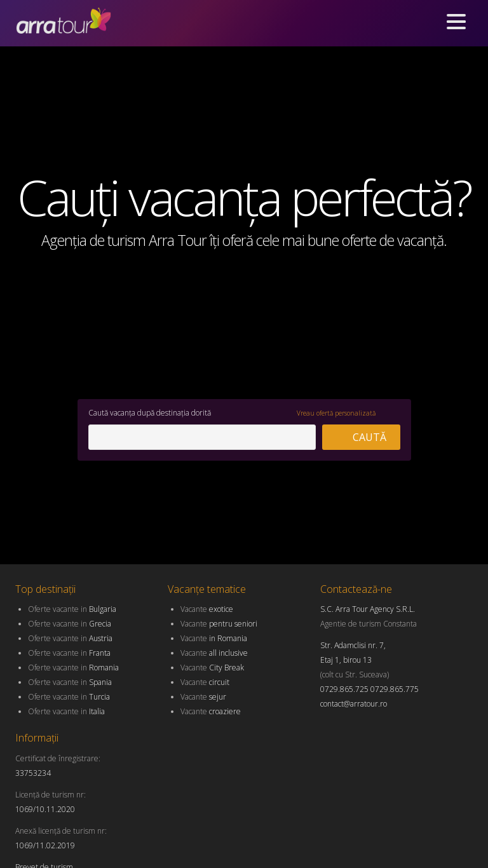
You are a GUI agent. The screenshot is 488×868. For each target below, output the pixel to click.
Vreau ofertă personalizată (336, 413)
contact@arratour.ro (354, 704)
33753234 (33, 773)
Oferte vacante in (72, 609)
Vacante (207, 609)
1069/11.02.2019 (45, 845)
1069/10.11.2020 (45, 809)
